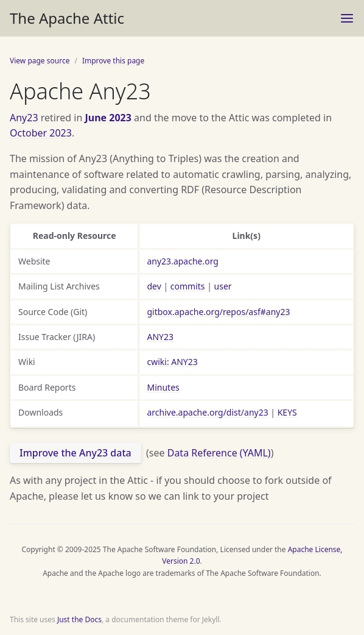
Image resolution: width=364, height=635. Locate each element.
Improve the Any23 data (75, 453)
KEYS (287, 412)
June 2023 (108, 118)
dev (154, 286)
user (223, 286)
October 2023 (41, 133)
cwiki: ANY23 (172, 362)
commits (188, 286)
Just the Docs (79, 619)
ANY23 (160, 337)
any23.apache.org (182, 261)
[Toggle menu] (347, 18)
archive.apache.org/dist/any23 (207, 412)
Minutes (163, 387)
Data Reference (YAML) (219, 453)
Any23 (24, 118)
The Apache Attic (67, 18)
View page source (40, 61)
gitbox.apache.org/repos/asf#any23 (218, 312)
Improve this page (113, 61)
